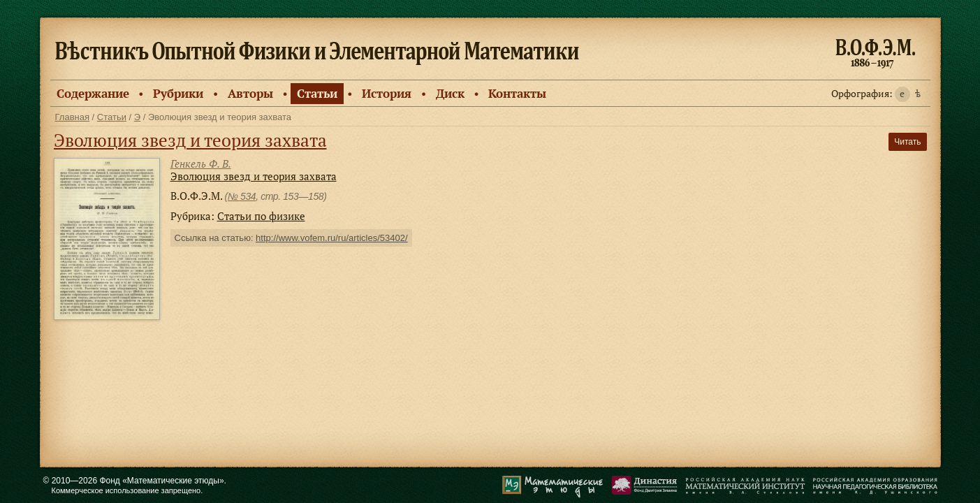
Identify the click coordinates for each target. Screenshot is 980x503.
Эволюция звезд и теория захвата (190, 140)
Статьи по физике (261, 216)
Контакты (517, 93)
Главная (72, 117)
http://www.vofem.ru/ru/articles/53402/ (331, 238)
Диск (450, 93)
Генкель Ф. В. (201, 163)
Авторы (250, 93)
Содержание (93, 93)
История (387, 93)
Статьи (317, 93)
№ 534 (242, 196)
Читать (907, 142)
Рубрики (178, 93)
